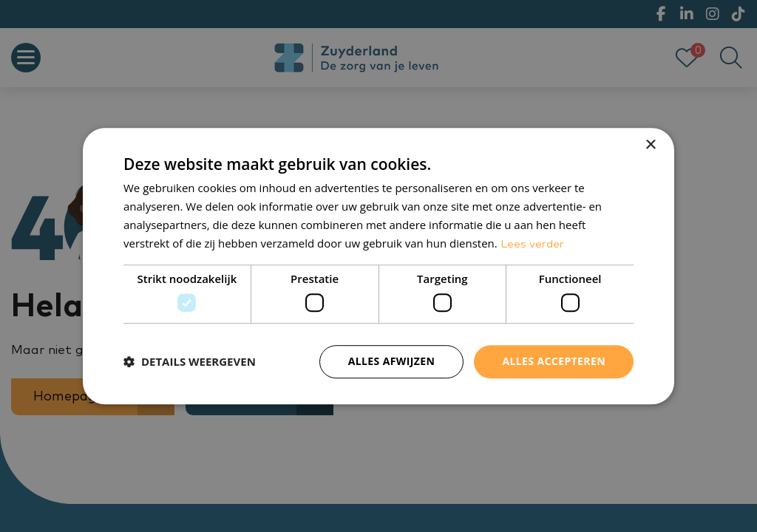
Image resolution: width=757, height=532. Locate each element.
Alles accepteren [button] (554, 361)
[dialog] (378, 266)
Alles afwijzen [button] (392, 361)
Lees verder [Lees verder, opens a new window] (532, 244)
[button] (190, 361)
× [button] (650, 145)
